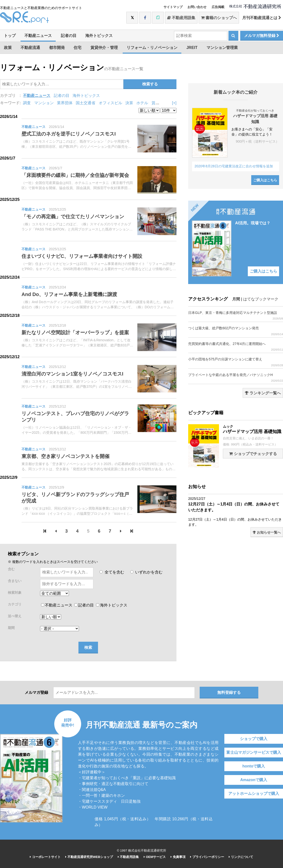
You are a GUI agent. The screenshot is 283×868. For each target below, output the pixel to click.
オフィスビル (110, 103)
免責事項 (178, 857)
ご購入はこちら (265, 180)
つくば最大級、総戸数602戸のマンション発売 (236, 331)
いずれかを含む (146, 572)
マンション (44, 103)
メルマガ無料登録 (262, 36)
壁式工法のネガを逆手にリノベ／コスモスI (69, 134)
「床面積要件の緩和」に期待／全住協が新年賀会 (75, 175)
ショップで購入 (254, 739)
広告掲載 (218, 7)
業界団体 (65, 103)
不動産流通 (30, 48)
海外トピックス (99, 36)
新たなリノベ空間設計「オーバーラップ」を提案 (75, 332)
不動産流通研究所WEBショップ (89, 857)
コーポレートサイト (45, 857)
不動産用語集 (181, 18)
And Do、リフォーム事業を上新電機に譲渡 (69, 294)
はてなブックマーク (261, 299)
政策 (8, 48)
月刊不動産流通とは (262, 18)
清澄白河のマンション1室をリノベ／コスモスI (72, 374)
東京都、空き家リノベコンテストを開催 (65, 456)
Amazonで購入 (254, 780)
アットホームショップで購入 (254, 794)
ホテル (142, 103)
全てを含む (112, 572)
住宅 (77, 48)
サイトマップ (173, 7)
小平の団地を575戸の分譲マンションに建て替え (236, 362)
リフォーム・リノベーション (152, 48)
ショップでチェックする (253, 454)
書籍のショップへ (219, 18)
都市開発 (57, 48)
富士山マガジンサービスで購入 (254, 752)
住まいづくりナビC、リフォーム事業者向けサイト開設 (82, 256)
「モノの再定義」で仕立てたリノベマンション (73, 217)
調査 (27, 103)
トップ (10, 36)
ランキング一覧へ (263, 393)
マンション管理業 (222, 48)
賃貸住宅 (159, 103)
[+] (174, 103)
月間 (236, 299)
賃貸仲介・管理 (104, 48)
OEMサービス (155, 857)
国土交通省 (86, 103)
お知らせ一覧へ (267, 532)
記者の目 (69, 36)
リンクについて (241, 857)
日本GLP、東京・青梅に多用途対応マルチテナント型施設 (236, 315)
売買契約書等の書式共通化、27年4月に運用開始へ (236, 347)
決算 (129, 103)
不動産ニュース (38, 36)
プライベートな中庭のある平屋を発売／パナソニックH (236, 378)
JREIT (192, 48)
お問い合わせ (197, 7)
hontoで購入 (254, 766)
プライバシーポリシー (207, 857)
